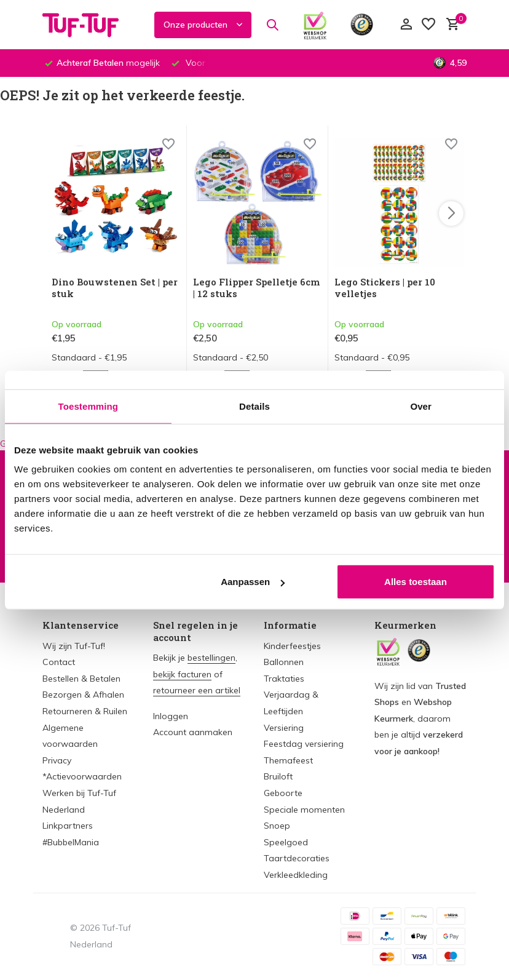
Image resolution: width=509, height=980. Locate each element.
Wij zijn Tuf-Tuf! (74, 646)
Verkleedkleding (296, 875)
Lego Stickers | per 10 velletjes (385, 288)
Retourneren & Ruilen (85, 711)
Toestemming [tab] (89, 406)
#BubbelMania (71, 842)
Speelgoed (286, 842)
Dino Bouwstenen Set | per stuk (115, 288)
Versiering (284, 728)
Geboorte (283, 793)
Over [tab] (421, 406)
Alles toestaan (416, 582)
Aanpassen (253, 582)
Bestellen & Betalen (81, 679)
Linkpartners (68, 826)
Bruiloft (278, 776)
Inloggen (171, 716)
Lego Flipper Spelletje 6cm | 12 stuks (256, 288)
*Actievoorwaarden (82, 776)
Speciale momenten (304, 810)
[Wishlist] (168, 145)
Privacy (57, 760)
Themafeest (288, 760)
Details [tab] (254, 406)
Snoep (277, 826)
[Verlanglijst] (428, 25)
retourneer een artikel (197, 690)
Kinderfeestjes (292, 646)
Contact (59, 662)
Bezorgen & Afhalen (83, 695)
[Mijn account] (406, 25)
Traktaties (284, 679)
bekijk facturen (182, 674)
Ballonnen (284, 662)
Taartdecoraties (297, 858)
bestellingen (211, 658)
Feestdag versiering (304, 744)
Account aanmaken (193, 732)
